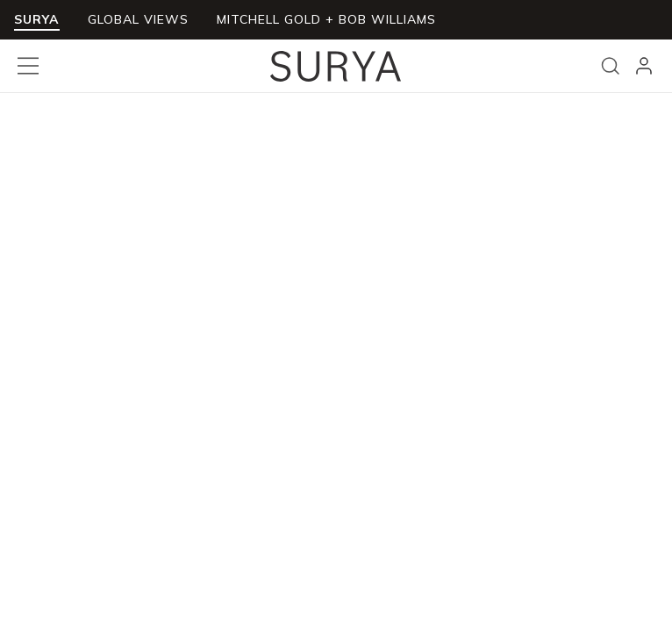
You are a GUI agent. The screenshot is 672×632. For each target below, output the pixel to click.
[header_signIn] (644, 66)
